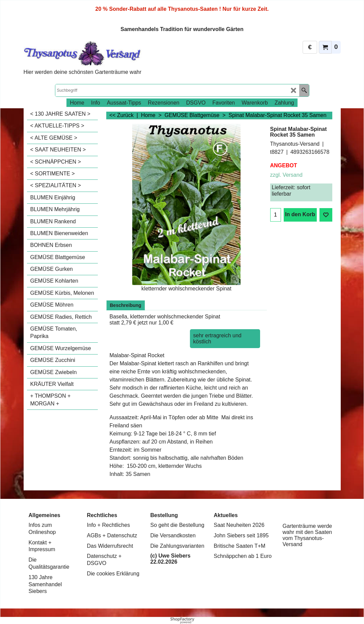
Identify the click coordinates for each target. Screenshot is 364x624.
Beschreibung (126, 305)
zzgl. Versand (286, 175)
